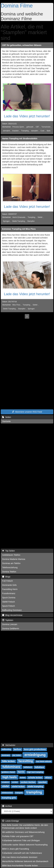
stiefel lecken (18, 786)
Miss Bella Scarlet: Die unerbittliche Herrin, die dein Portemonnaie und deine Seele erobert (25, 827)
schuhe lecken (35, 777)
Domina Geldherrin (11, 629)
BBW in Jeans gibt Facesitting (16, 849)
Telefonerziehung (10, 567)
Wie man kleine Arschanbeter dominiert (20, 857)
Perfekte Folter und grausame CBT (18, 836)
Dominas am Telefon (11, 563)
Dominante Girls (9, 585)
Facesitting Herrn (10, 589)
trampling (34, 792)
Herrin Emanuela (19, 217)
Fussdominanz (9, 593)
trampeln (19, 793)
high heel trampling (35, 772)
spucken (42, 782)
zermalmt (6, 131)
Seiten (7, 417)
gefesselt (30, 127)
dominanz (6, 755)
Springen (6, 221)
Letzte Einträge (11, 821)
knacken (16, 131)
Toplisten (8, 620)
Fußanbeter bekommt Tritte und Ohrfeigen (21, 840)
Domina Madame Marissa (14, 559)
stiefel (5, 786)
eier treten (17, 755)
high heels (10, 777)
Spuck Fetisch (8, 606)
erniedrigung (35, 755)
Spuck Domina (9, 598)
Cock (42, 131)
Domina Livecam (10, 624)
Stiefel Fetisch (8, 602)
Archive (7, 806)
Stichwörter (9, 745)
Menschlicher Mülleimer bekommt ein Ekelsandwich (25, 861)
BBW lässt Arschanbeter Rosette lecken (20, 866)
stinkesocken (7, 793)
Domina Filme (17, 6)
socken (15, 782)
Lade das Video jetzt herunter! (27, 116)
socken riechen (28, 782)
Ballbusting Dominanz (12, 610)
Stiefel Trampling (19, 221)
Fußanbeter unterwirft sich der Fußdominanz (22, 853)
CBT (37, 127)
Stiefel (40, 217)
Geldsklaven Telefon (11, 555)
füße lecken (8, 761)
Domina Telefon (9, 572)
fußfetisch (28, 767)
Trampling (25, 131)
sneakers (5, 782)
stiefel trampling (35, 786)
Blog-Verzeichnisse (12, 615)
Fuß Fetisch (7, 581)
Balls (49, 131)
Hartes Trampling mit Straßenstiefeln (20, 139)
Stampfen (31, 221)
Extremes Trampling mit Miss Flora (19, 229)
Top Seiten (8, 551)
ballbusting (6, 749)
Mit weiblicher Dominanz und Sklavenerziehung (23, 832)
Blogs (6, 577)
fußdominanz (11, 767)
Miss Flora (16, 305)
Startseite (6, 421)
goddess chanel (8, 772)
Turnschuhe (46, 127)
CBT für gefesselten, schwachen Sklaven (22, 45)
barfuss (17, 749)
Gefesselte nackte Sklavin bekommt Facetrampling (25, 845)
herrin (21, 772)
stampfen (34, 131)
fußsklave (39, 767)
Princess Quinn (18, 127)
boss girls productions (35, 749)
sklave (48, 777)
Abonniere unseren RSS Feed (27, 412)
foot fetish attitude (44, 761)
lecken (23, 778)
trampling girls (9, 798)
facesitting (26, 761)
